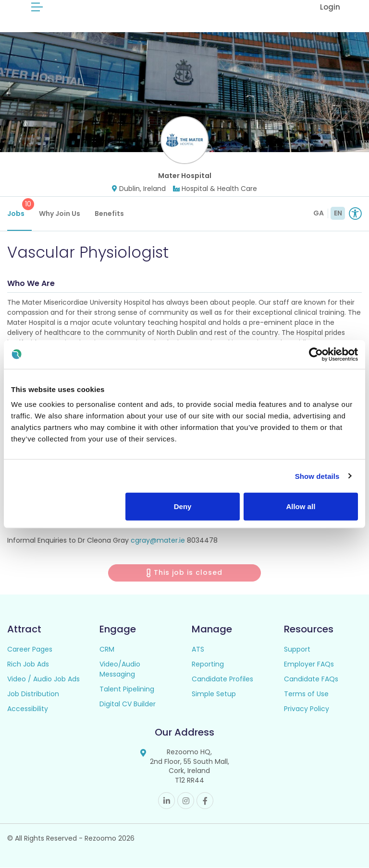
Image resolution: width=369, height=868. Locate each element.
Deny (183, 506)
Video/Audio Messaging (120, 669)
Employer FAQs (309, 664)
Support (297, 649)
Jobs (19, 208)
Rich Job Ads (28, 664)
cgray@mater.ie (158, 540)
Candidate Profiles (222, 679)
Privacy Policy (307, 709)
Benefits (109, 214)
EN (338, 213)
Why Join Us (60, 214)
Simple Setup (214, 694)
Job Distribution (33, 694)
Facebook (205, 801)
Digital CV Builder (128, 704)
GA (319, 213)
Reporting (208, 664)
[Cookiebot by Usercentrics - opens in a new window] (316, 354)
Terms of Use (306, 694)
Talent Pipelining (127, 689)
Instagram (186, 801)
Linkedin (166, 801)
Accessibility (28, 709)
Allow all (301, 506)
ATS (198, 649)
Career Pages (30, 649)
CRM (107, 649)
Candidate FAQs (311, 679)
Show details (317, 476)
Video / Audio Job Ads (43, 679)
